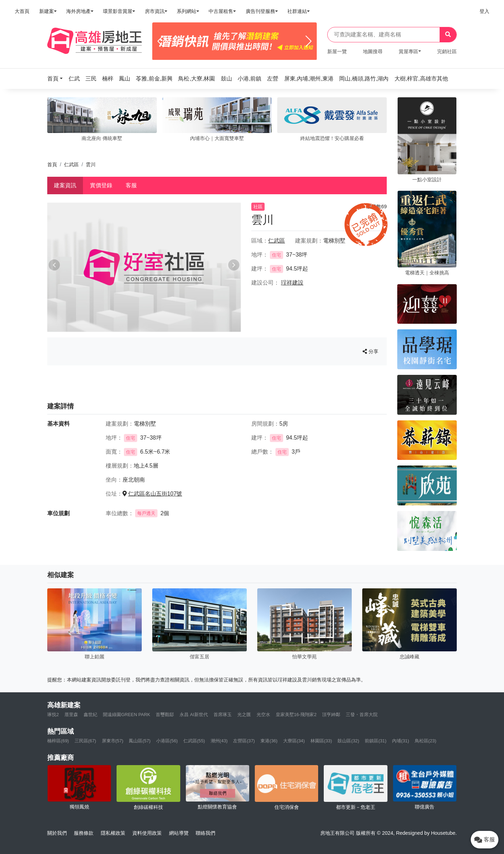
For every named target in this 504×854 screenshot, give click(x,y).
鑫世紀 (90, 715)
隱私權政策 (113, 833)
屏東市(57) (113, 741)
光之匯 (244, 715)
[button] (57, 79)
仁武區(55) (194, 741)
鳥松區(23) (426, 741)
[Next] (309, 41)
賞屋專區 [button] (408, 51)
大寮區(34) (294, 741)
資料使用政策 (147, 833)
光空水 (263, 715)
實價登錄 (101, 185)
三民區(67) (85, 741)
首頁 (52, 164)
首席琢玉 (223, 715)
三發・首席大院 (362, 715)
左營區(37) (244, 741)
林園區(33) (321, 741)
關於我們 (57, 833)
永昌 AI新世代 (194, 715)
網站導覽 (179, 833)
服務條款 (84, 833)
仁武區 (71, 164)
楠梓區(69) (58, 741)
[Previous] (160, 41)
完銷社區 (447, 51)
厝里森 (71, 715)
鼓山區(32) (348, 741)
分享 (370, 351)
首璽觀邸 (165, 715)
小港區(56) (167, 741)
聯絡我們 (205, 833)
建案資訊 (65, 185)
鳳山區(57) (140, 741)
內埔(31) (401, 741)
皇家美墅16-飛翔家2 (296, 715)
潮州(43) (219, 741)
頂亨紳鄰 (331, 715)
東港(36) (269, 741)
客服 (131, 185)
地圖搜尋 (373, 51)
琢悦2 (53, 715)
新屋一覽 (337, 51)
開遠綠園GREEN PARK (127, 715)
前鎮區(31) (376, 741)
